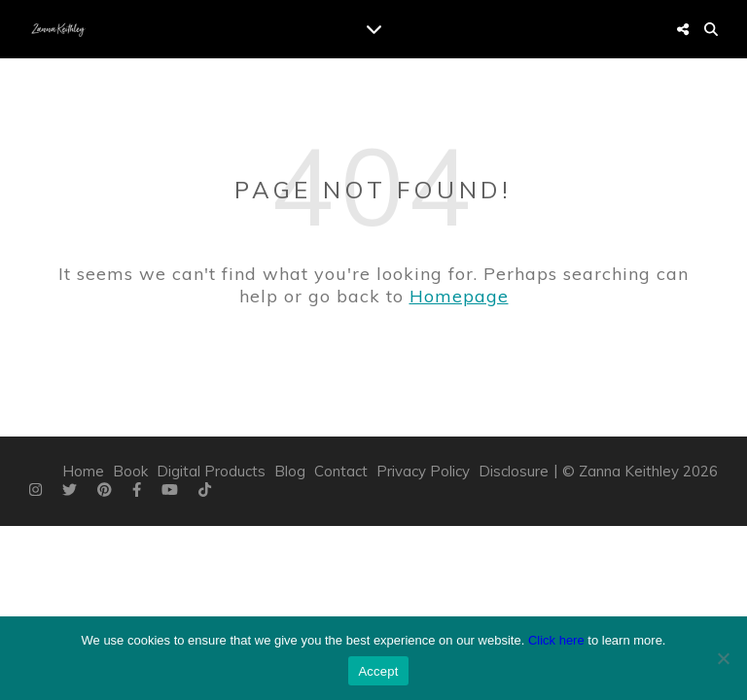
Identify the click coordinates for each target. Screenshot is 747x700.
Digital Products (211, 471)
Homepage (459, 296)
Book (130, 471)
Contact (341, 471)
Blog (290, 471)
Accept (378, 671)
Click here (556, 640)
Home (83, 471)
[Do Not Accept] (723, 658)
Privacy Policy (423, 471)
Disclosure (514, 471)
